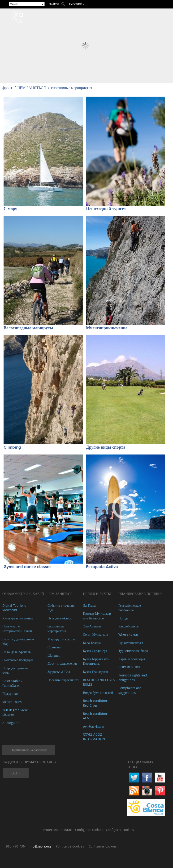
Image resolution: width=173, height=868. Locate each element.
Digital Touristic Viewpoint (14, 608)
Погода (123, 618)
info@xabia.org (40, 846)
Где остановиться (131, 643)
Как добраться (128, 626)
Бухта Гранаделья (95, 672)
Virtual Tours (12, 702)
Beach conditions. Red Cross (96, 703)
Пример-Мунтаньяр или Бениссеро (97, 616)
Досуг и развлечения (62, 663)
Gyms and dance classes (28, 567)
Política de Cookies (70, 846)
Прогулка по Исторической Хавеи (17, 628)
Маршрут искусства (62, 639)
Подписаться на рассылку (29, 750)
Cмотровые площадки (18, 660)
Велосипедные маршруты (28, 328)
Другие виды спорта (106, 447)
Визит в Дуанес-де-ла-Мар (18, 641)
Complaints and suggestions (130, 690)
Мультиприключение (107, 328)
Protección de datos (58, 830)
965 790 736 (15, 846)
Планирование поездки (140, 594)
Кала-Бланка (92, 643)
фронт (7, 88)
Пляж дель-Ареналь (16, 652)
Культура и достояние (18, 618)
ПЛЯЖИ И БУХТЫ (97, 594)
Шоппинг (54, 655)
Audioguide (11, 723)
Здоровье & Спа (59, 672)
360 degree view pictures (15, 712)
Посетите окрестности (63, 680)
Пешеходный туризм (106, 209)
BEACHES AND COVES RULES (99, 682)
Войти (16, 773)
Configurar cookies (90, 830)
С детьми (54, 647)
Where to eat (128, 634)
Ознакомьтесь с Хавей (23, 594)
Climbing (12, 447)
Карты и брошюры (132, 659)
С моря (11, 209)
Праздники (10, 694)
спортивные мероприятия (72, 88)
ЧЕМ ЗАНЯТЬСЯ (32, 88)
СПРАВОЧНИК (129, 667)
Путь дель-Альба (60, 618)
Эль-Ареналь (92, 626)
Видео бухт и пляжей (98, 693)
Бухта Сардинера (95, 651)
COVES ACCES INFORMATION (94, 737)
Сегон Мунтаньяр (95, 634)
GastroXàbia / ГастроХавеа (12, 683)
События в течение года (61, 608)
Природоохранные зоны (15, 670)
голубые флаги (93, 726)
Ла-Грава (89, 605)
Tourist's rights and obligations (133, 678)
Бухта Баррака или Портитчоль (96, 661)
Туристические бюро (133, 651)
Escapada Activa (102, 567)
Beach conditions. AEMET (96, 716)
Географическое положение (130, 608)
